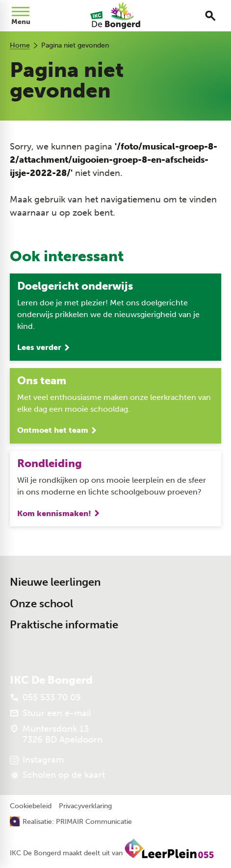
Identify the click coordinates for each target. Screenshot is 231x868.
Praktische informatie (64, 625)
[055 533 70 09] (45, 697)
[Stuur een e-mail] (51, 713)
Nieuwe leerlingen (55, 582)
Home (20, 45)
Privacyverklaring (85, 806)
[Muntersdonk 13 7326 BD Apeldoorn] (56, 734)
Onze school (41, 604)
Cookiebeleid (31, 806)
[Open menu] (21, 16)
